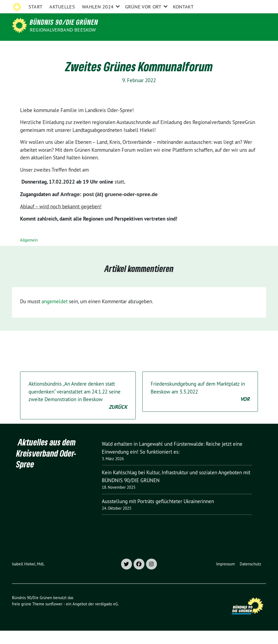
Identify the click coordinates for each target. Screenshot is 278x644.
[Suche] (249, 5)
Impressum (225, 577)
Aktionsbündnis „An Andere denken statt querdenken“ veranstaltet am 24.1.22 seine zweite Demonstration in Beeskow (78, 409)
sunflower (54, 617)
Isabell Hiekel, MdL (28, 577)
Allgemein (29, 253)
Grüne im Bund (228, 5)
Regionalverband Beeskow (63, 30)
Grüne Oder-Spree (152, 5)
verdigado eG (106, 617)
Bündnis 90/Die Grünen (64, 22)
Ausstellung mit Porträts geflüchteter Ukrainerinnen (158, 515)
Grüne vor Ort (143, 47)
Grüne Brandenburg (192, 5)
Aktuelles (62, 47)
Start (36, 47)
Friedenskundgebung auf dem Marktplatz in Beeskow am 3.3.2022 (200, 405)
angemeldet (55, 315)
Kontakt (183, 47)
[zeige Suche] (256, 5)
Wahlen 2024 (98, 47)
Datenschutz (250, 577)
